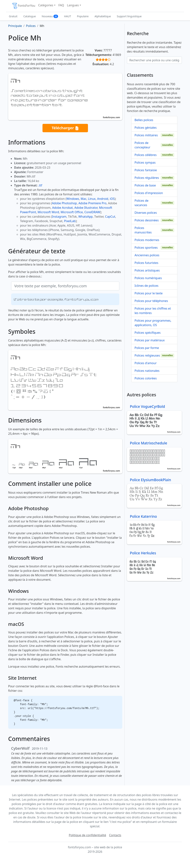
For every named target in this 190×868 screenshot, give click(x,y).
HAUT (67, 16)
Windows (73, 199)
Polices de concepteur (142, 145)
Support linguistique (129, 16)
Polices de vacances (141, 203)
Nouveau (50, 16)
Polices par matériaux (150, 340)
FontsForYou (24, 6)
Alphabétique (103, 16)
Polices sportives (146, 248)
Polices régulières (147, 178)
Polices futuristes (146, 263)
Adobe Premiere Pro (92, 203)
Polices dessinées (147, 220)
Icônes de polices (146, 286)
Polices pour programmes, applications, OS (153, 323)
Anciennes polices (147, 255)
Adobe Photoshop (64, 203)
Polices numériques (148, 278)
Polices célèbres (146, 155)
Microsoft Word (48, 212)
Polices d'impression (149, 193)
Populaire (83, 16)
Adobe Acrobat (62, 208)
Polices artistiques (147, 270)
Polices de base (145, 185)
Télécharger (65, 128)
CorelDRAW (92, 212)
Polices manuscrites (143, 230)
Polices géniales (146, 128)
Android (103, 199)
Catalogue (30, 16)
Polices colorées (146, 378)
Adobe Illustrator (86, 208)
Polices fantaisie (146, 170)
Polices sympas (145, 162)
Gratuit (13, 16)
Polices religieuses (147, 355)
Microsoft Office (72, 212)
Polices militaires (146, 135)
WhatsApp (85, 217)
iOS (112, 199)
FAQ (61, 5)
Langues (73, 5)
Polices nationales (147, 371)
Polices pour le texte (149, 293)
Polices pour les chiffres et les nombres (153, 311)
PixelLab (70, 221)
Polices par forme (147, 348)
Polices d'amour (146, 363)
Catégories (46, 5)
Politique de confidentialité (87, 835)
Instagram (59, 217)
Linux (92, 199)
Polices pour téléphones (151, 301)
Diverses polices (146, 213)
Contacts (115, 835)
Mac (84, 199)
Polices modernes (147, 240)
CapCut (110, 217)
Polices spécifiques (148, 333)
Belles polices (144, 120)
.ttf (40, 185)
